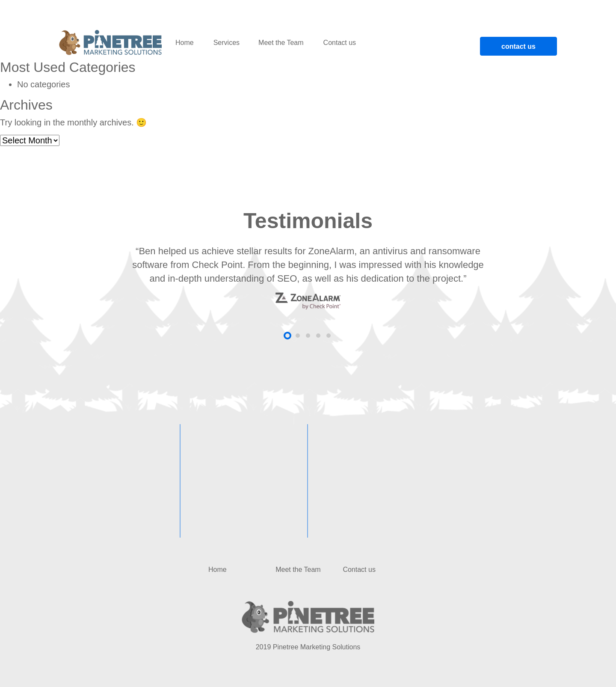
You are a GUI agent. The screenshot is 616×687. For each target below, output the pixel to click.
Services (227, 43)
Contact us (340, 43)
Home (185, 43)
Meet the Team (281, 43)
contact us (518, 46)
